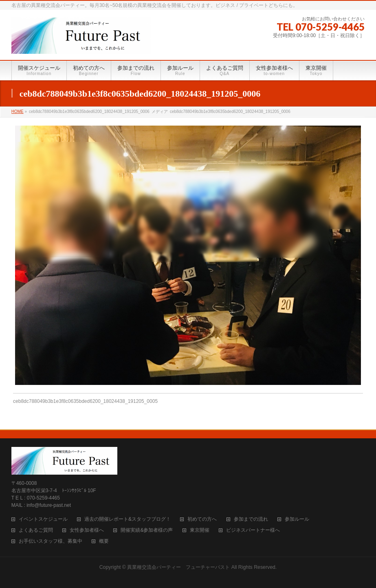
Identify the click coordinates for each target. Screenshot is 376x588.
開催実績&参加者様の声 (147, 530)
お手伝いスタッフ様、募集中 (51, 541)
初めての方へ (202, 519)
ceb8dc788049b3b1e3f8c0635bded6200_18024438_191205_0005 (85, 401)
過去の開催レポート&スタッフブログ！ (128, 519)
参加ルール (297, 519)
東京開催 (200, 530)
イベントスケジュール (43, 519)
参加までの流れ (251, 519)
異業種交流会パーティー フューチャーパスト (178, 567)
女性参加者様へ (87, 530)
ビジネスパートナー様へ (253, 530)
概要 (104, 541)
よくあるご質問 (36, 530)
